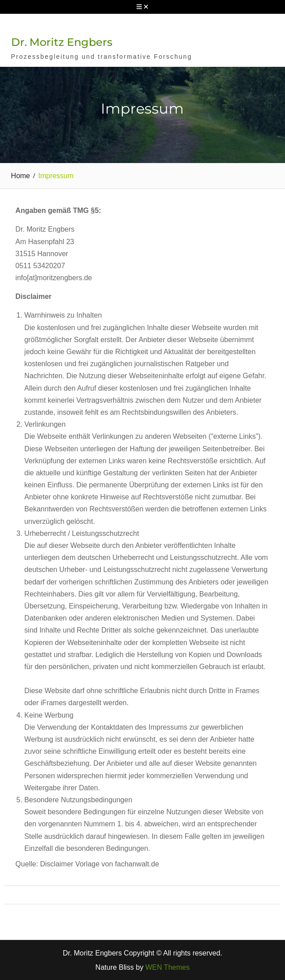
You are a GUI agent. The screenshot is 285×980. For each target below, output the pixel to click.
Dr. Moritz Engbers (62, 42)
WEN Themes (167, 967)
